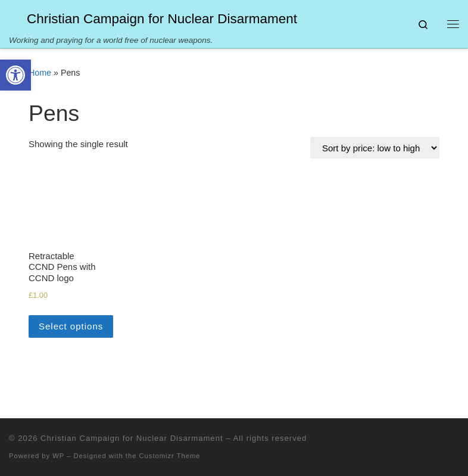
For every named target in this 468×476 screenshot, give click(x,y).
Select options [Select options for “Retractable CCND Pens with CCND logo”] (71, 326)
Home (40, 73)
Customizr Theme (170, 456)
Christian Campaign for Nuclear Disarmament (132, 438)
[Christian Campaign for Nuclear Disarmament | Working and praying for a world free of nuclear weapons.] (16, 18)
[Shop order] (375, 148)
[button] (15, 75)
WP (58, 456)
